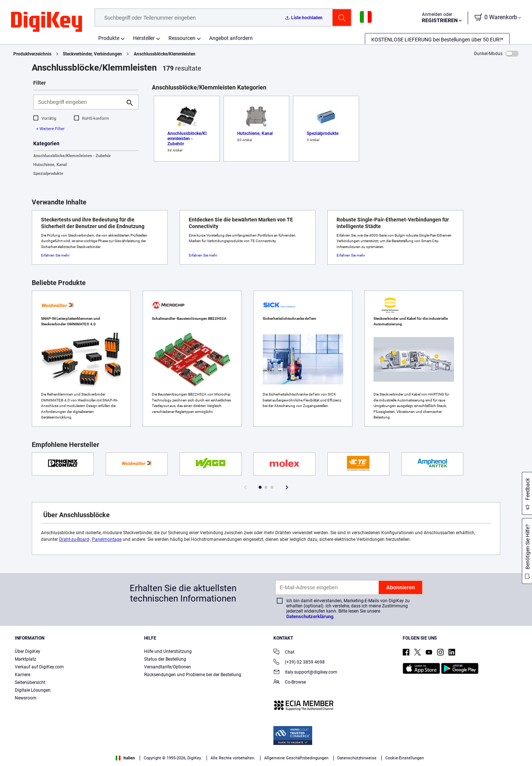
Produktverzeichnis (32, 54)
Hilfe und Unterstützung (168, 651)
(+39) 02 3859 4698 (299, 663)
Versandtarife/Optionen (168, 667)
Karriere (23, 675)
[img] (47, 22)
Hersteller (144, 38)
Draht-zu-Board (74, 539)
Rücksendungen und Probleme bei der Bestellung (193, 675)
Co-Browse (290, 683)
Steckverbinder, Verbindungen (92, 54)
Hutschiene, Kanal (50, 165)
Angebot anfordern (231, 38)
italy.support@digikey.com (305, 673)
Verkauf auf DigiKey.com (39, 667)
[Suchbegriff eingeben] (80, 102)
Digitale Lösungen (33, 690)
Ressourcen (182, 38)
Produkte (109, 38)
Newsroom (26, 698)
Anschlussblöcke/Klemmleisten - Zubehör (72, 156)
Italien (125, 758)
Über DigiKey (28, 651)
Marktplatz (25, 659)
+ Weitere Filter (50, 129)
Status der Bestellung (165, 659)
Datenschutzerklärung (310, 616)
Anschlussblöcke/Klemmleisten (165, 54)
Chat (284, 653)
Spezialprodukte (48, 174)
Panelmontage (107, 539)
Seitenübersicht (30, 682)
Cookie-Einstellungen (405, 758)
